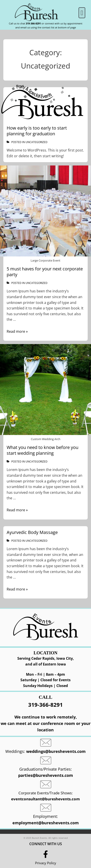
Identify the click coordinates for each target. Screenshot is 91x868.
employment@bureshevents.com (46, 823)
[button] (82, 13)
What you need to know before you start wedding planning (43, 450)
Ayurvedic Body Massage (32, 532)
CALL (45, 697)
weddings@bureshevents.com (56, 751)
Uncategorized (37, 142)
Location (45, 653)
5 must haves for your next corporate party (45, 272)
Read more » (17, 331)
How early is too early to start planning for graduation (37, 131)
